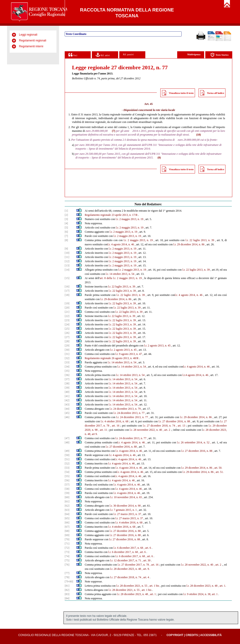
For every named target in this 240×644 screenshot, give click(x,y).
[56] (67, 480)
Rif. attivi (103, 55)
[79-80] (69, 581)
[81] (67, 586)
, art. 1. (222, 586)
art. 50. (218, 468)
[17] (67, 291)
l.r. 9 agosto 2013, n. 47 (129, 354)
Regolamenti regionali (33, 40)
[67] (67, 527)
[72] (67, 548)
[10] (67, 253)
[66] (67, 523)
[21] (67, 312)
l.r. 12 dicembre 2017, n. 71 (126, 560)
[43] (67, 405)
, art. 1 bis (154, 586)
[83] (67, 594)
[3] (66, 219)
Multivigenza (194, 54)
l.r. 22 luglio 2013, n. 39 (200, 240)
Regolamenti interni (31, 46)
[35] (67, 371)
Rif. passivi (128, 54)
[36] (67, 375)
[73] (67, 552)
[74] (67, 556)
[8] (66, 240)
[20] (67, 308)
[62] (67, 506)
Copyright (175, 635)
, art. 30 (146, 560)
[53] (67, 468)
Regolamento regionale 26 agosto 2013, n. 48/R (112, 358)
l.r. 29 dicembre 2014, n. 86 (189, 244)
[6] (66, 232)
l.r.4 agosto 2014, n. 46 (195, 375)
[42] (67, 400)
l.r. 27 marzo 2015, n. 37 (127, 514)
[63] (67, 510)
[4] (66, 223)
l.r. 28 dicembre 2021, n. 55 (132, 586)
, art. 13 (181, 426)
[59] (67, 493)
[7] (66, 236)
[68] (67, 531)
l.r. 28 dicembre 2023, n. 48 (126, 569)
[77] (67, 573)
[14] (67, 270)
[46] (67, 417)
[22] (67, 316)
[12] (67, 261)
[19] (67, 303)
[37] (67, 379)
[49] (67, 451)
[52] (67, 464)
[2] (66, 215)
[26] (67, 333)
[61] (67, 501)
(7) (114, 131)
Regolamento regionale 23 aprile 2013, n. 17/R (111, 215)
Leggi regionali (28, 35)
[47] (67, 438)
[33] (67, 362)
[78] (67, 577)
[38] (67, 383)
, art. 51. (219, 472)
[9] (66, 249)
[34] (67, 367)
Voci (73, 55)
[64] (67, 514)
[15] (67, 278)
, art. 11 (103, 430)
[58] (67, 489)
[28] (67, 341)
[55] (67, 476)
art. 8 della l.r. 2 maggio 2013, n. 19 (121, 278)
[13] (67, 265)
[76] (67, 565)
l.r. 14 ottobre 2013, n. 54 (120, 274)
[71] (67, 544)
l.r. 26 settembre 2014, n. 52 (193, 442)
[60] (67, 497)
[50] (67, 455)
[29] (67, 346)
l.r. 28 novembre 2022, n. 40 (146, 430)
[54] (67, 472)
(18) (199, 135)
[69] (67, 535)
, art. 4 (145, 577)
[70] (67, 539)
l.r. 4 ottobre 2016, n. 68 (115, 421)
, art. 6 (148, 548)
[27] (67, 337)
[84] (67, 598)
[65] (67, 518)
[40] (67, 392)
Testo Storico (219, 55)
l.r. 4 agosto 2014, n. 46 (121, 244)
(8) (159, 158)
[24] (67, 324)
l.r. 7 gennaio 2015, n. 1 (124, 510)
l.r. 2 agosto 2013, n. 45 (157, 346)
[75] (67, 560)
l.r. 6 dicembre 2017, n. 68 (128, 548)
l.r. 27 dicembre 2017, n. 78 (133, 565)
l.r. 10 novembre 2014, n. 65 (126, 497)
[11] (67, 257)
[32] (67, 358)
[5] (66, 228)
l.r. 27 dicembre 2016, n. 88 (174, 421)
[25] (67, 329)
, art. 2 (166, 430)
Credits (192, 635)
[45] (67, 413)
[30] (67, 350)
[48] (67, 442)
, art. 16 (115, 426)
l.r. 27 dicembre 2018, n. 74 (159, 426)
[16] (67, 287)
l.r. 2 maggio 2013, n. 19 (130, 219)
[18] (67, 295)
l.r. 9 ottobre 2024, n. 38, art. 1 (200, 594)
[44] (67, 409)
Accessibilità (211, 635)
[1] (66, 211)
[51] (67, 459)
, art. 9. (146, 569)
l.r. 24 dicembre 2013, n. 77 (129, 413)
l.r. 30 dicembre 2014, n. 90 (125, 506)
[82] (67, 590)
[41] (67, 396)
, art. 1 (152, 594)
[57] (67, 485)
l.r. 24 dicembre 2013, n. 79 (125, 409)
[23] (67, 320)
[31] (67, 354)
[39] (67, 388)
